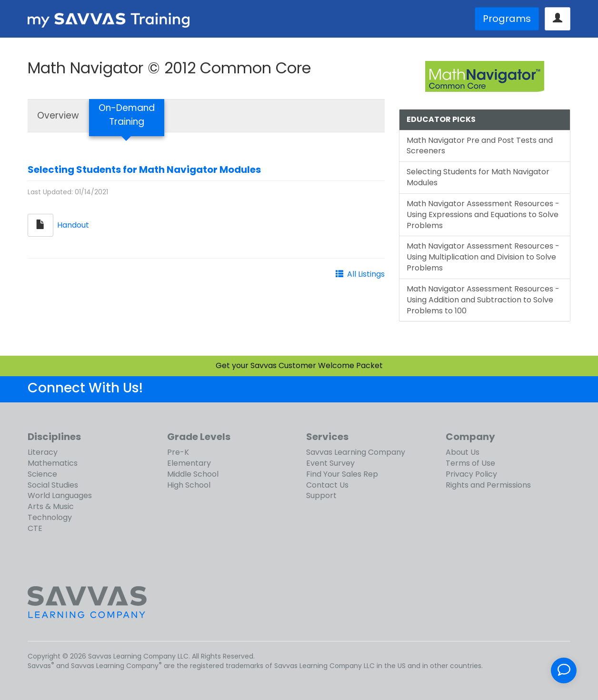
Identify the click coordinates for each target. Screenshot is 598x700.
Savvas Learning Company (356, 452)
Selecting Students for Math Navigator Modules (144, 170)
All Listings (366, 274)
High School (189, 485)
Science (42, 474)
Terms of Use (470, 463)
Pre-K (178, 452)
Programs (507, 19)
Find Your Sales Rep (342, 474)
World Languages (60, 495)
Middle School (193, 474)
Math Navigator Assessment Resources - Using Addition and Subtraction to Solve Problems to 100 (483, 300)
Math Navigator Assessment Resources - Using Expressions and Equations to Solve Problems (483, 215)
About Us (463, 452)
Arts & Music (51, 506)
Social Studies (53, 485)
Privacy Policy (471, 474)
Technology (50, 517)
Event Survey (330, 463)
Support (321, 495)
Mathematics (53, 463)
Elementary (189, 463)
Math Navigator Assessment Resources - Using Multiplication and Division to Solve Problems (483, 257)
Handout (73, 225)
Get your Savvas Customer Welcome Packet (299, 365)
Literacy (43, 452)
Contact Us (327, 485)
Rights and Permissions (488, 485)
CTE (35, 528)
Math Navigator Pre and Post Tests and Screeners (480, 146)
